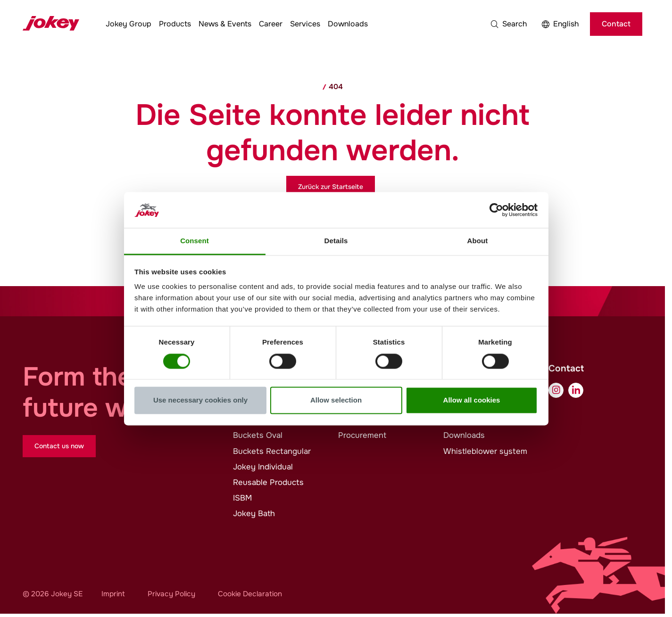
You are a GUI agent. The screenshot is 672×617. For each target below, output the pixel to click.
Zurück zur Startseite (331, 187)
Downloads (348, 24)
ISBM (242, 498)
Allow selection (336, 400)
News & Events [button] (225, 24)
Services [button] (305, 24)
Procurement (362, 435)
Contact (616, 24)
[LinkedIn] (576, 390)
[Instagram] (556, 390)
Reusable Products (268, 482)
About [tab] (478, 241)
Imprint (113, 594)
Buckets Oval (258, 435)
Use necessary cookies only (200, 400)
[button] (509, 24)
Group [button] (129, 24)
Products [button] (175, 24)
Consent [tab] (195, 241)
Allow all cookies (472, 400)
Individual (263, 467)
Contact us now (59, 446)
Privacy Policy (171, 594)
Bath (254, 514)
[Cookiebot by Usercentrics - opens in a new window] (496, 210)
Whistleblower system (485, 451)
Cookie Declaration (250, 594)
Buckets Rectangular (272, 451)
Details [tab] (336, 241)
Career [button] (271, 24)
